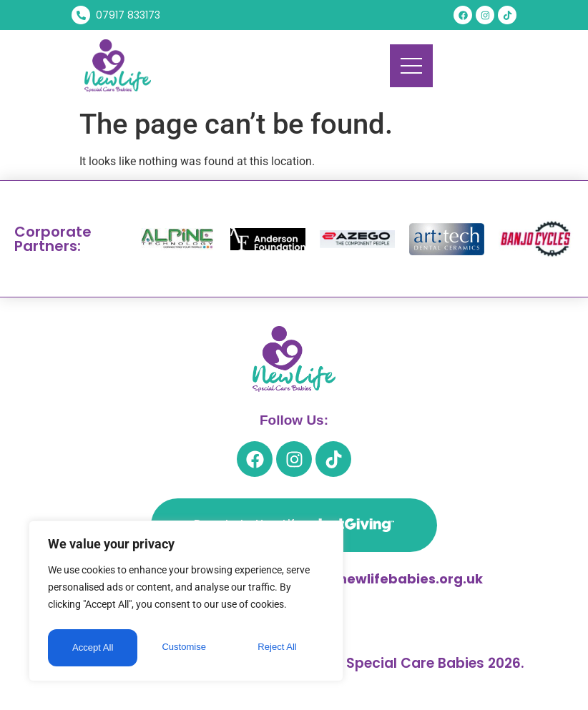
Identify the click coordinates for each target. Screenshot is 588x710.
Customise (94, 648)
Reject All (187, 648)
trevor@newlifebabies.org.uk (383, 579)
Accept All (280, 648)
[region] (186, 603)
